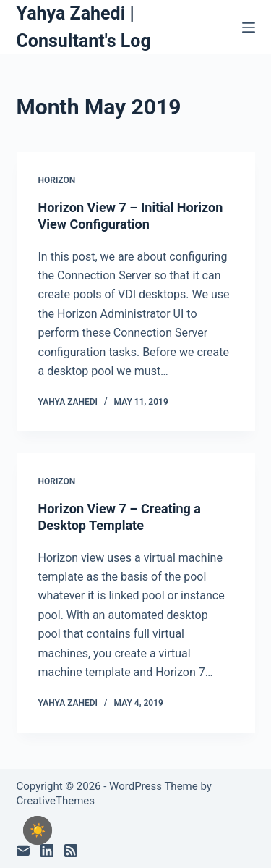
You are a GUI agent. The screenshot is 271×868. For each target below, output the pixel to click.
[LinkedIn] (47, 851)
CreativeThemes (56, 801)
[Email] (23, 851)
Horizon (57, 180)
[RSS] (71, 851)
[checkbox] (38, 830)
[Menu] (249, 28)
